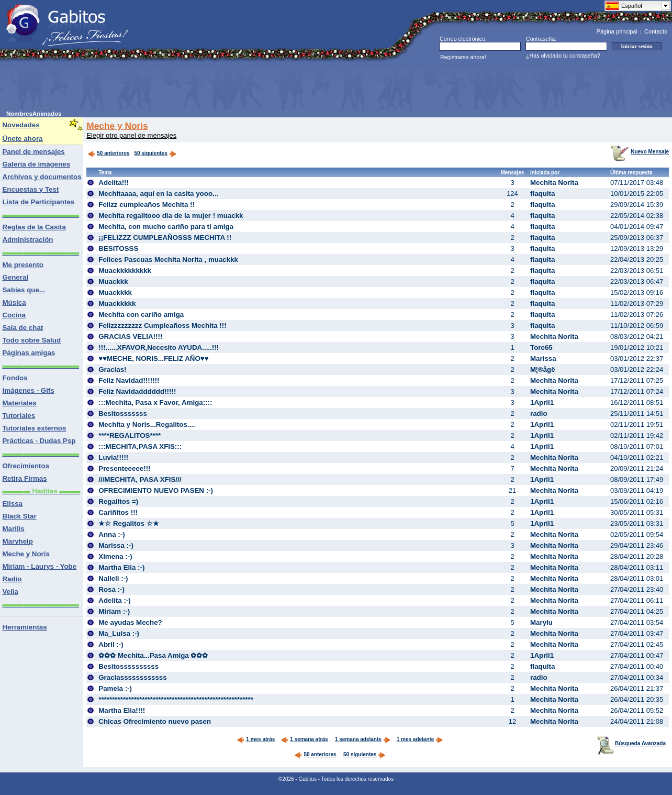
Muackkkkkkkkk (125, 270)
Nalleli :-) (113, 578)
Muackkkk (115, 292)
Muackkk (113, 281)
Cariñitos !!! (118, 512)
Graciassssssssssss (132, 677)
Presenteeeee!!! (124, 468)
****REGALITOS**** (130, 435)
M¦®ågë (543, 369)
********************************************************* (176, 699)
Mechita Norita (554, 183)
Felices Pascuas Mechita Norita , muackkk (168, 260)
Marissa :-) (116, 545)
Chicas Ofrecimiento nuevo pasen (155, 721)
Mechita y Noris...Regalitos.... (147, 424)
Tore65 (541, 347)
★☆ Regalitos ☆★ (128, 523)
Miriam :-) (114, 611)
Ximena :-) (115, 556)
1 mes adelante (420, 739)
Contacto (656, 31)
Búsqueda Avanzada (631, 743)
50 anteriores (108, 153)
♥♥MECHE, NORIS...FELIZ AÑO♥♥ (153, 358)
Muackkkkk (117, 303)
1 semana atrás (304, 739)
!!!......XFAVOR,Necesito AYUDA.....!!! (159, 347)
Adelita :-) (114, 600)
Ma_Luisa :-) (119, 633)
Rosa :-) (111, 589)
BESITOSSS (118, 249)
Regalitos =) (118, 501)
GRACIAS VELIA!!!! (130, 336)
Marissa (543, 358)
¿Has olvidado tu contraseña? (563, 56)
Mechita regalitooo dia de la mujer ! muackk (171, 216)
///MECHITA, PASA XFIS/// (140, 479)
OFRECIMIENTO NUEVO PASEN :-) (156, 490)
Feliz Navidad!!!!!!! (129, 380)
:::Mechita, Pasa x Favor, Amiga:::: (155, 402)
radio (539, 413)
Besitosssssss (123, 413)
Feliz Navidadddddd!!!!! (137, 391)
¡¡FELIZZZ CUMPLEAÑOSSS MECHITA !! (165, 238)
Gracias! (112, 369)
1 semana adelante (363, 739)
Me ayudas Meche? (130, 622)
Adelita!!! (114, 183)
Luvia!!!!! (113, 457)
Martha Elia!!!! (122, 710)
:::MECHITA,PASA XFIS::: (140, 446)
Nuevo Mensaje (640, 152)
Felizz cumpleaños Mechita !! (147, 205)
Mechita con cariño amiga (141, 314)
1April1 (542, 402)
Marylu (541, 622)
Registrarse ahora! (463, 57)
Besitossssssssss (128, 666)
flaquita (542, 194)
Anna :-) (111, 534)
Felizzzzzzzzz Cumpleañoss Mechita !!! (162, 325)
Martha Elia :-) (121, 567)
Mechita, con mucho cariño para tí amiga (166, 227)
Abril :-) (111, 644)
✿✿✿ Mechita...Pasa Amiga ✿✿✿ (153, 655)
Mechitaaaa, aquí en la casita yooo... (158, 194)
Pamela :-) (115, 688)
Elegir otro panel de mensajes (131, 135)
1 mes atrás (256, 739)
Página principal (617, 31)
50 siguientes (150, 153)
